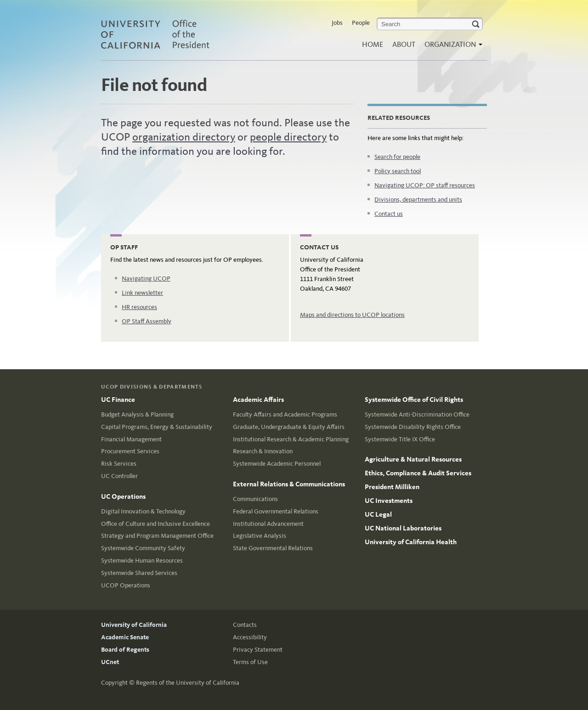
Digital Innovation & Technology (143, 511)
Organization (451, 47)
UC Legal (378, 514)
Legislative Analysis (260, 536)
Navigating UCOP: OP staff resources (425, 185)
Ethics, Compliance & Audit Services (418, 473)
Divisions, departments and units (418, 200)
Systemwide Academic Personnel (277, 464)
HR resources (139, 307)
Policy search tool (398, 171)
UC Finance (118, 400)
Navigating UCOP (146, 279)
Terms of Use (250, 662)
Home (373, 44)
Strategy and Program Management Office (157, 536)
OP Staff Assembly (147, 321)
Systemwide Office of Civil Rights (414, 400)
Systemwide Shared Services (139, 573)
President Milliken (392, 487)
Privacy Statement (258, 650)
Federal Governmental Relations (276, 511)
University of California (134, 625)
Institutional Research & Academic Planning (291, 439)
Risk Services (119, 464)
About (404, 44)
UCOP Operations (126, 585)
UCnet (110, 662)
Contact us (389, 214)
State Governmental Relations (273, 548)
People (361, 23)
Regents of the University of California (188, 683)
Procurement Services (130, 451)
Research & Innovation (263, 451)
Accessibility (250, 637)
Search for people (397, 157)
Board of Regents (125, 650)
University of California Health (411, 542)
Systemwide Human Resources (142, 561)
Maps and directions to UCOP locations (352, 315)
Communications (255, 499)
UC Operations (123, 496)
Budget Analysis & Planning (137, 414)
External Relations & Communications (289, 484)
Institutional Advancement (268, 524)
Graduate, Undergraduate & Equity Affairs (289, 427)
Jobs (337, 23)
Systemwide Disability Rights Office (413, 427)
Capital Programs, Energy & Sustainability (157, 427)
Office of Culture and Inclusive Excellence (155, 524)
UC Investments (389, 501)
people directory (288, 137)
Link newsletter (142, 293)
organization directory (184, 137)
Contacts (245, 625)
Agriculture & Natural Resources (413, 459)
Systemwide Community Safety (143, 548)
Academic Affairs (258, 400)
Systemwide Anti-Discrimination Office (417, 414)
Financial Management (131, 439)
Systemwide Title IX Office (400, 439)
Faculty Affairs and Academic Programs (285, 414)
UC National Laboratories (403, 528)
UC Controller (119, 476)
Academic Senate (125, 637)
